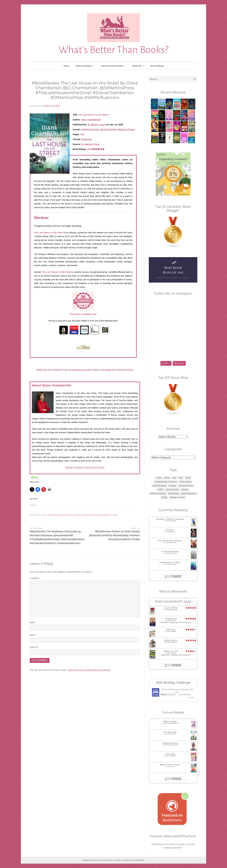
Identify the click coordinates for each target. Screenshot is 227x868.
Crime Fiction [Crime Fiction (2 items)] (185, 482)
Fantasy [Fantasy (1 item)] (172, 486)
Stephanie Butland (172, 610)
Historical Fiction (90, 129)
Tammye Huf (172, 620)
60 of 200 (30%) (185, 695)
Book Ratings (157, 66)
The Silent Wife (170, 732)
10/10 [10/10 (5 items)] (188, 478)
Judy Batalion (171, 543)
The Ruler (170, 530)
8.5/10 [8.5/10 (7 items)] (167, 478)
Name (33, 623)
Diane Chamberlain (91, 120)
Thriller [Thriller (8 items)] (164, 497)
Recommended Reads (112, 66)
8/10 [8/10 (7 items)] (174, 478)
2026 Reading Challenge (173, 682)
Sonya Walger (172, 631)
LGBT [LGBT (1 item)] (160, 490)
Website (69, 467)
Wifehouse (171, 629)
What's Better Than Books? (113, 50)
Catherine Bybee (171, 564)
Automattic (139, 860)
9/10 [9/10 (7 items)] (181, 478)
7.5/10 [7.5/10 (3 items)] (159, 478)
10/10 (45, 515)
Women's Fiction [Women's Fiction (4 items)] (177, 497)
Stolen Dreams (171, 640)
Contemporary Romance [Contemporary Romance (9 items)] (166, 482)
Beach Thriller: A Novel (170, 765)
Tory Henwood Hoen (171, 723)
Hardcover (87, 139)
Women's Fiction (126, 129)
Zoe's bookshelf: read (173, 601)
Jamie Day (171, 767)
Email (33, 635)
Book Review (55, 515)
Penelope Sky (171, 532)
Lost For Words (171, 608)
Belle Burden (171, 521)
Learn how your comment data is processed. (89, 670)
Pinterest (100, 467)
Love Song (170, 754)
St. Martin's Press (97, 125)
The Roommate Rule (170, 552)
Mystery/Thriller (108, 129)
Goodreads (90, 467)
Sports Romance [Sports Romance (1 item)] (189, 493)
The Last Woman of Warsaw (170, 541)
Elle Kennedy (171, 756)
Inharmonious (171, 619)
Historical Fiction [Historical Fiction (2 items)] (186, 486)
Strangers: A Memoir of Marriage (170, 519)
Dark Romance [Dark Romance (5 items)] (159, 486)
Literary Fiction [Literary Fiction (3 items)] (172, 490)
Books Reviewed (84, 66)
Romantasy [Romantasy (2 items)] (174, 493)
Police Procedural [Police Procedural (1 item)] (158, 493)
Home (66, 66)
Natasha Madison (172, 642)
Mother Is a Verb (171, 651)
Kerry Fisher (171, 734)
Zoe (163, 689)
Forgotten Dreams (170, 743)
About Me (137, 66)
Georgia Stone (171, 553)
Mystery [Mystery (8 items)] (185, 490)
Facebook (79, 467)
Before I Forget (170, 721)
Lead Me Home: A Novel (170, 562)
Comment (35, 578)
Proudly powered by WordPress (97, 860)
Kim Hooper (172, 653)
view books (191, 697)
